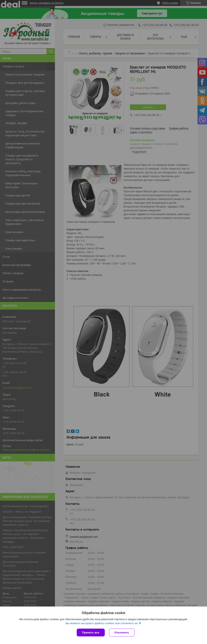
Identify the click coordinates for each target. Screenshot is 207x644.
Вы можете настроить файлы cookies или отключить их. (102, 623)
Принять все (91, 633)
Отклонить (122, 633)
